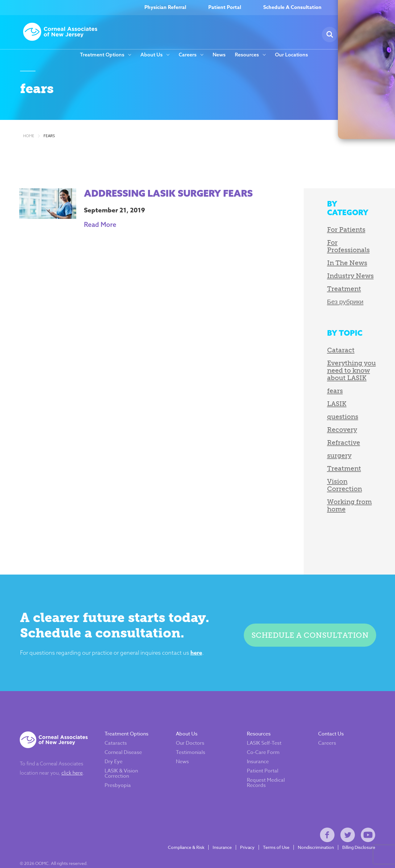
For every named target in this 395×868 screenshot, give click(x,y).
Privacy (244, 831)
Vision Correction (329, 466)
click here (75, 749)
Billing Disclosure (355, 831)
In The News (321, 254)
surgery (313, 440)
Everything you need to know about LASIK (338, 358)
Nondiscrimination (312, 831)
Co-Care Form (263, 729)
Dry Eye (117, 738)
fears (49, 144)
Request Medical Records (266, 759)
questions (316, 401)
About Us (152, 55)
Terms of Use (273, 831)
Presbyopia (121, 762)
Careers (188, 55)
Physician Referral (165, 8)
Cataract (314, 342)
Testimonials (192, 729)
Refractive (317, 427)
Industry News (324, 267)
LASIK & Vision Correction (125, 750)
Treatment (318, 280)
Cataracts (119, 720)
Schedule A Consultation (292, 8)
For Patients (320, 229)
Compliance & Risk (183, 831)
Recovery (316, 414)
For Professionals (328, 242)
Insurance (258, 738)
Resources (247, 55)
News (219, 55)
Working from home (333, 479)
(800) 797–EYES (366, 8)
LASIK (310, 388)
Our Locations (291, 55)
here (202, 624)
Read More (93, 232)
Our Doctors (192, 720)
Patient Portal (225, 8)
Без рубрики (319, 293)
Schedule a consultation (307, 605)
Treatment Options (102, 55)
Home (29, 144)
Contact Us (329, 710)
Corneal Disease (127, 729)
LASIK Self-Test (264, 720)
